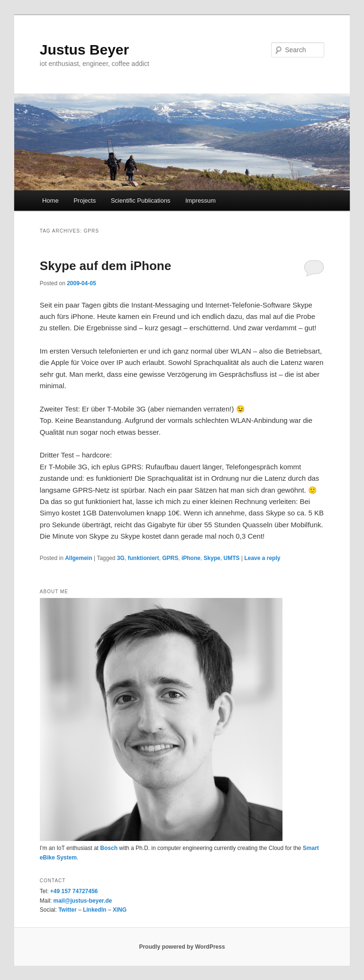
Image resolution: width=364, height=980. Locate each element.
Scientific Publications (141, 201)
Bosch (109, 848)
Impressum (200, 201)
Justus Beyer (84, 50)
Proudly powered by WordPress (182, 947)
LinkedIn (95, 910)
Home (50, 201)
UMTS (232, 558)
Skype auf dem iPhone (105, 266)
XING (120, 910)
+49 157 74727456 (74, 891)
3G (121, 558)
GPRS (170, 558)
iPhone (191, 558)
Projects (85, 201)
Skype (212, 558)
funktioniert (144, 558)
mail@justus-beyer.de (82, 901)
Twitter (67, 910)
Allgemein (78, 558)
